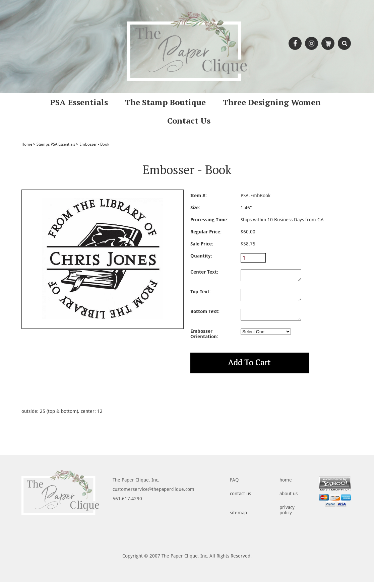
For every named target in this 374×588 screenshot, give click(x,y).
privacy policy (287, 516)
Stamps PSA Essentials (56, 144)
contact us (240, 500)
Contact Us (189, 121)
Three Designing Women (272, 102)
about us (289, 500)
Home (27, 144)
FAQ (234, 486)
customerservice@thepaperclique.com (153, 495)
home (286, 486)
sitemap (238, 519)
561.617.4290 (127, 505)
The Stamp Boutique (165, 102)
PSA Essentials (79, 102)
